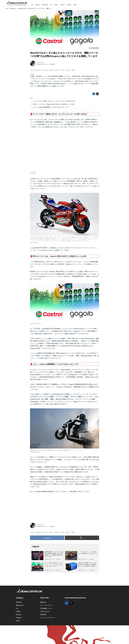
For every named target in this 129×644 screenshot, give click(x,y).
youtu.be (33, 173)
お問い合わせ (45, 611)
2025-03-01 (40, 62)
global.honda (34, 243)
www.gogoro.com (94, 48)
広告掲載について (46, 608)
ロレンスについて (46, 605)
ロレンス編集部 (50, 64)
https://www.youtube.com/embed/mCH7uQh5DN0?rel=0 (65, 151)
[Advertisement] (44, 507)
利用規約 (43, 615)
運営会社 (43, 602)
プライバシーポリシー (48, 618)
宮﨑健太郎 (40, 64)
